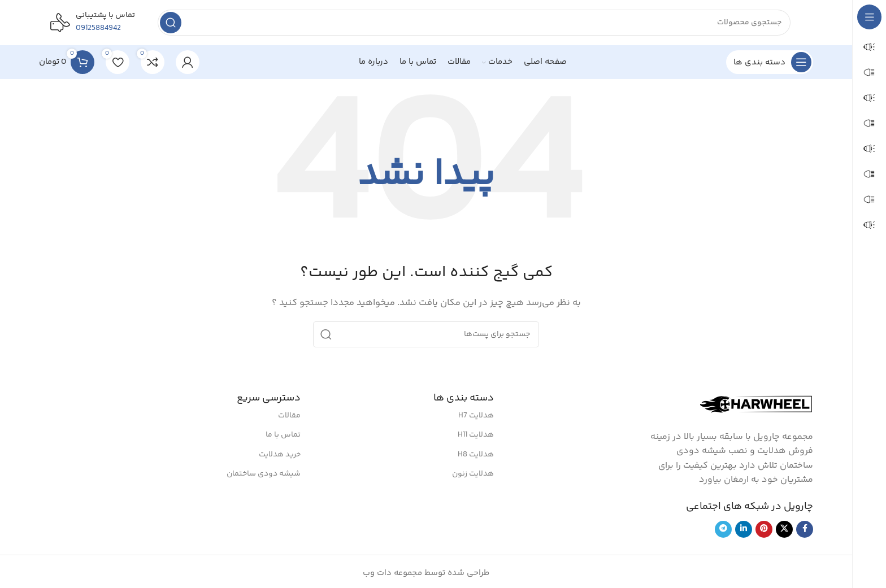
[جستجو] (474, 23)
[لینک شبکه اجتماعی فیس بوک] (805, 529)
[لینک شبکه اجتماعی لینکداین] (744, 529)
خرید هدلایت (280, 455)
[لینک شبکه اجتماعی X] (784, 529)
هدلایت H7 (476, 416)
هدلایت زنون (473, 474)
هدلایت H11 (476, 435)
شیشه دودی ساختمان (264, 474)
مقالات (289, 416)
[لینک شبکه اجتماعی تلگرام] (723, 529)
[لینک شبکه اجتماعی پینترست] (764, 529)
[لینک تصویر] (757, 404)
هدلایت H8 (476, 455)
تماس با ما (283, 435)
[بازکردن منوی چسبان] (770, 62)
